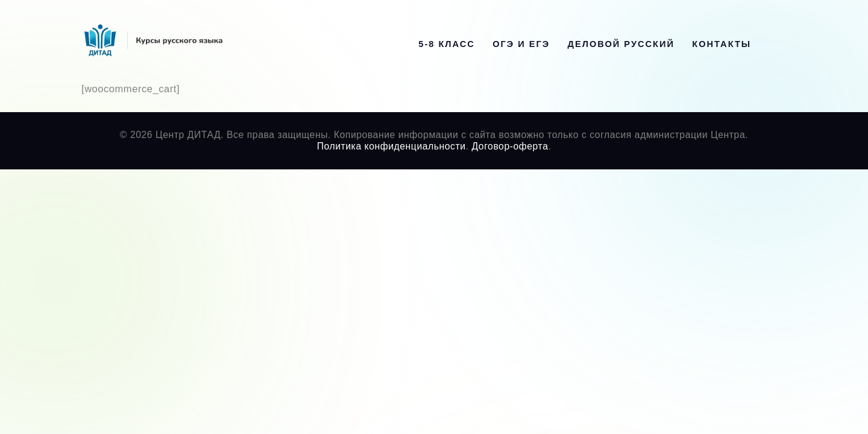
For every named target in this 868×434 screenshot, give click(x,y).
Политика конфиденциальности (392, 146)
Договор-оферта (510, 146)
